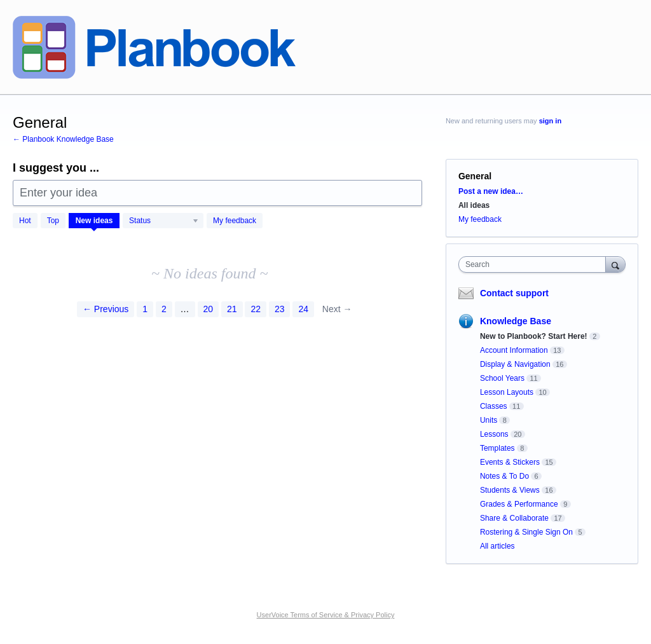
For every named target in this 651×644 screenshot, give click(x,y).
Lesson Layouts (507, 392)
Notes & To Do (504, 476)
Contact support (514, 293)
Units (489, 420)
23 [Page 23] (280, 309)
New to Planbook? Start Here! (534, 336)
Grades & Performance (519, 504)
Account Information (514, 350)
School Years (502, 378)
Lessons (494, 434)
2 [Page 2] (164, 309)
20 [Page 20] (209, 309)
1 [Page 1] (145, 309)
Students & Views (510, 490)
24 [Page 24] (303, 309)
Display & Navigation (515, 364)
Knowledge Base (516, 321)
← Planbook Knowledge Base (63, 139)
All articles (497, 546)
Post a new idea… (491, 191)
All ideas (474, 205)
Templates (497, 448)
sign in (550, 121)
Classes (494, 406)
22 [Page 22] (256, 309)
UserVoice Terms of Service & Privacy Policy (326, 615)
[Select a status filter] (164, 221)
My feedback (235, 221)
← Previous (106, 309)
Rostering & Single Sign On (526, 532)
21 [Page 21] (232, 309)
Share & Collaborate (514, 518)
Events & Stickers (510, 462)
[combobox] (535, 264)
